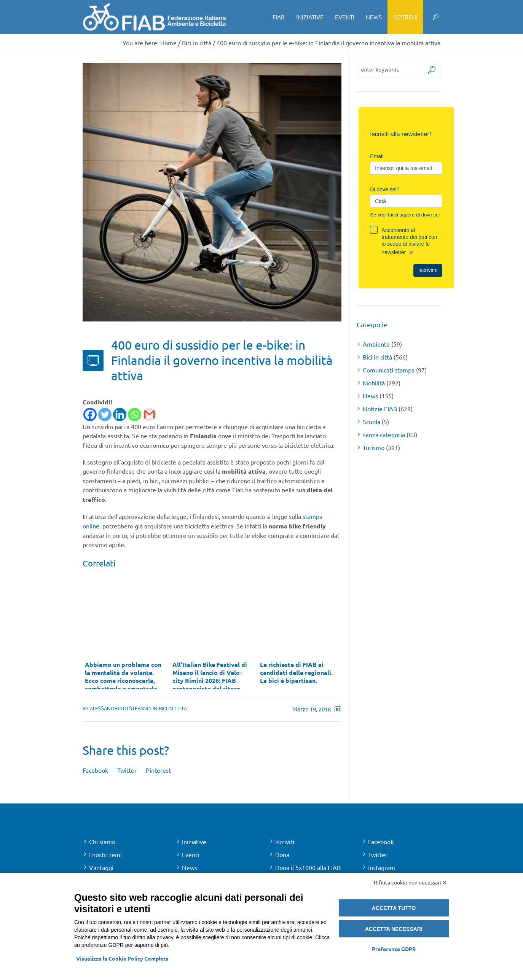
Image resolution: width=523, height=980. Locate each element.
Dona (282, 854)
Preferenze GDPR (394, 949)
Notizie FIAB (380, 409)
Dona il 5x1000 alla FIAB (308, 867)
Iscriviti (285, 842)
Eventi (191, 854)
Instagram (382, 867)
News (370, 396)
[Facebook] (90, 414)
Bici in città (197, 43)
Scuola (372, 422)
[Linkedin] (120, 414)
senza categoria (384, 434)
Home (168, 43)
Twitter (127, 770)
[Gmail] (149, 414)
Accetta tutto (394, 908)
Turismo (374, 447)
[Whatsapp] (135, 414)
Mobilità (374, 383)
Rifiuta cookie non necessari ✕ (410, 882)
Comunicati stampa (389, 370)
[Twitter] (105, 414)
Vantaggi (101, 867)
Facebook (95, 770)
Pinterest (158, 770)
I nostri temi (105, 854)
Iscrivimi (428, 270)
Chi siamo (102, 842)
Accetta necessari (394, 929)
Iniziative (194, 842)
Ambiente (376, 344)
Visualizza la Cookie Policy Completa (122, 958)
